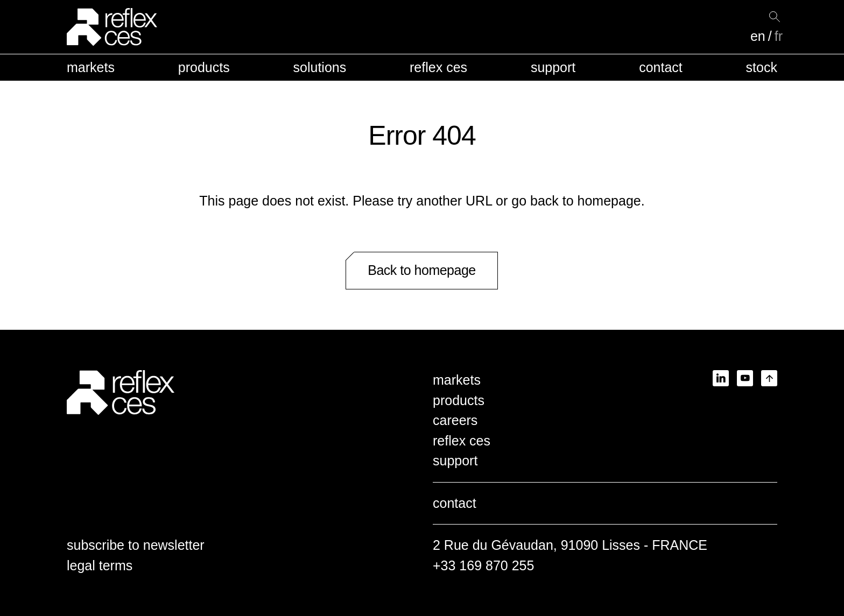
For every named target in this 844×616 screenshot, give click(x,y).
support (553, 67)
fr (779, 36)
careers (455, 420)
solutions (320, 67)
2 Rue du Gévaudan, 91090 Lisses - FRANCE (570, 545)
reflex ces (438, 67)
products (204, 67)
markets (91, 67)
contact (661, 67)
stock (762, 67)
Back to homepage (421, 270)
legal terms (100, 565)
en (758, 36)
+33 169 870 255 (483, 565)
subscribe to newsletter (136, 545)
